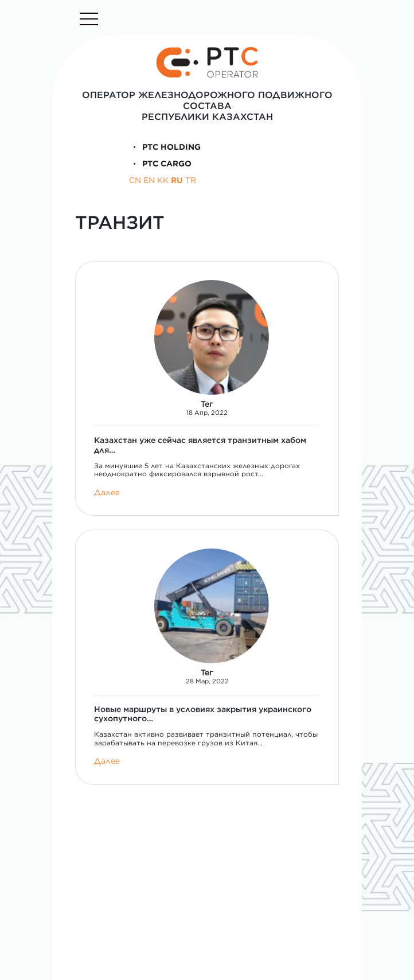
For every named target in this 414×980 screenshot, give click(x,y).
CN (135, 180)
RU (177, 180)
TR (191, 180)
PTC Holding (165, 147)
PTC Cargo (161, 164)
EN (149, 180)
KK (163, 180)
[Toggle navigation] (89, 19)
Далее (107, 493)
